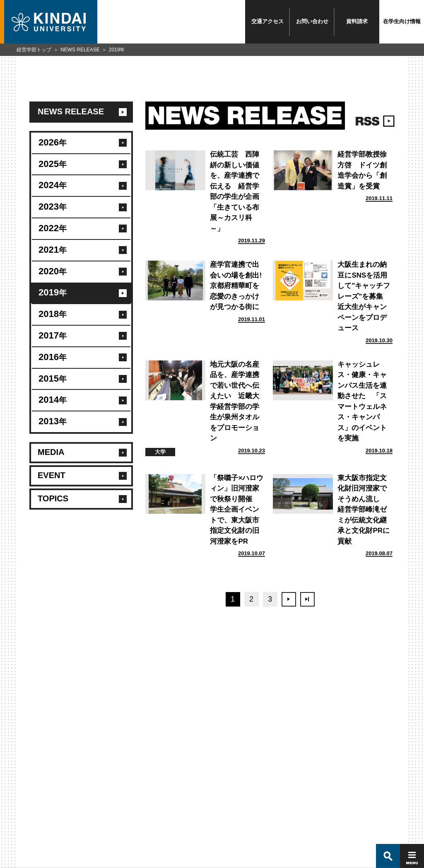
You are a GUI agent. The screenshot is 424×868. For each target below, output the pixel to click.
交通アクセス (267, 21)
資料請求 (357, 21)
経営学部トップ (34, 50)
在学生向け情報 (402, 21)
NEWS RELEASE (80, 50)
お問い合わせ (312, 21)
